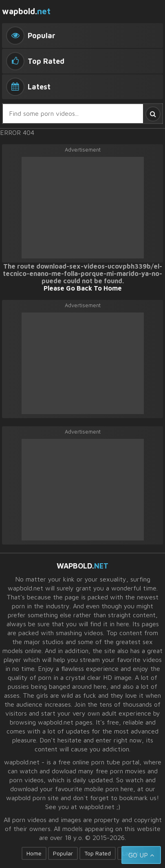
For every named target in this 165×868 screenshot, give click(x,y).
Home (34, 853)
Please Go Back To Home (83, 288)
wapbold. (26, 11)
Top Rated (98, 853)
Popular (63, 853)
